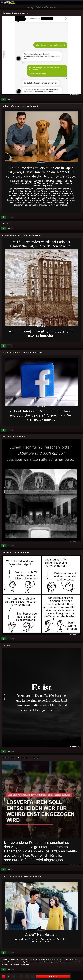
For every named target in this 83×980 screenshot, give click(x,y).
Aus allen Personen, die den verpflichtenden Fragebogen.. (21, 758)
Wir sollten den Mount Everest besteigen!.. (16, 552)
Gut (4, 100)
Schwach (9, 100)
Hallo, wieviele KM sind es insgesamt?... (15, 13)
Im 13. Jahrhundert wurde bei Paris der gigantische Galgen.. (22, 235)
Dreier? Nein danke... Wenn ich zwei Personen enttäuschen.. (22, 876)
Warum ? (5, 224)
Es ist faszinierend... (8, 645)
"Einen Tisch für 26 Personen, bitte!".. (14, 437)
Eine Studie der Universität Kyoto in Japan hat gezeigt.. (20, 106)
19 (33, 976)
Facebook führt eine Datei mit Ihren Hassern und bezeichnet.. (22, 353)
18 (27, 976)
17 (22, 976)
